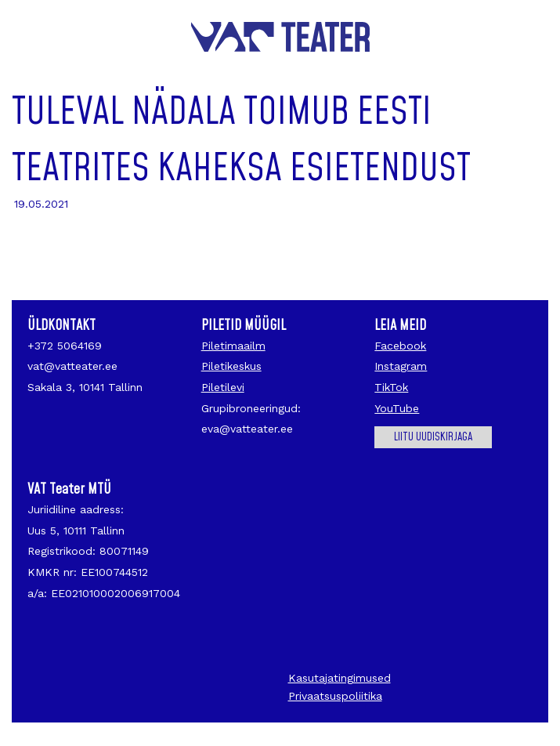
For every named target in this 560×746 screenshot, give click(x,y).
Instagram (401, 366)
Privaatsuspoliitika (335, 696)
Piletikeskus (231, 366)
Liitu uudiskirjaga (433, 437)
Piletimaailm (233, 346)
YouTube (397, 408)
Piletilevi (223, 387)
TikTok (391, 387)
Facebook (400, 346)
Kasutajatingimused (340, 678)
